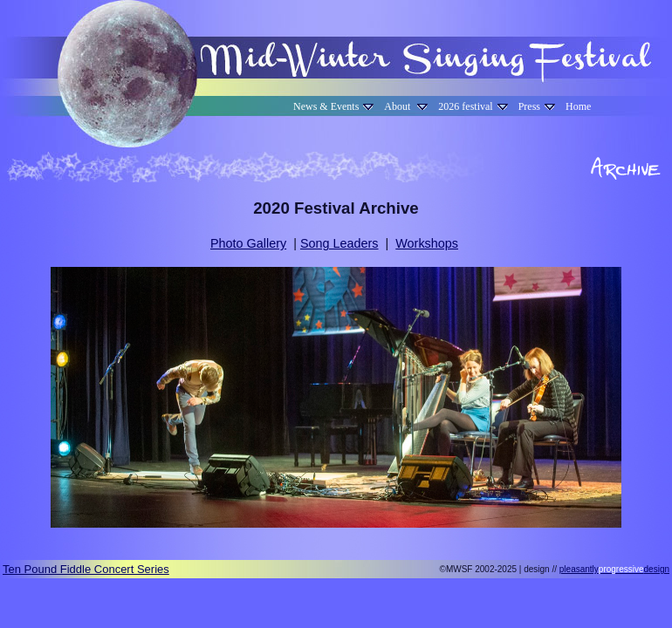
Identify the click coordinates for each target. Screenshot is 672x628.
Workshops (427, 243)
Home (578, 106)
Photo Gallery (248, 243)
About (406, 106)
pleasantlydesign (614, 569)
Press (537, 106)
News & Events (333, 106)
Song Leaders (339, 243)
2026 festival (473, 106)
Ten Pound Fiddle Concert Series (86, 569)
